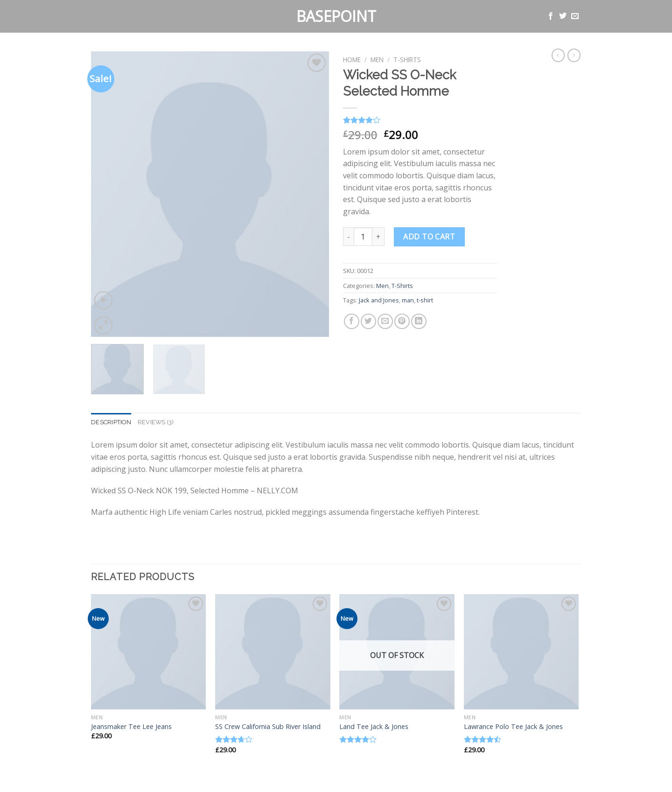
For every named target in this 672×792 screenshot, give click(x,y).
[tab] (111, 422)
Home (352, 60)
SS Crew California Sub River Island (268, 727)
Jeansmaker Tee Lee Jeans (131, 727)
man (408, 300)
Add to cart (429, 237)
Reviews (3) (156, 422)
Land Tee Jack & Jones (374, 727)
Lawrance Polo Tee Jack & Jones (513, 727)
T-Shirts (407, 60)
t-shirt (425, 300)
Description (111, 422)
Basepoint (336, 16)
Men (377, 60)
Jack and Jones (379, 300)
